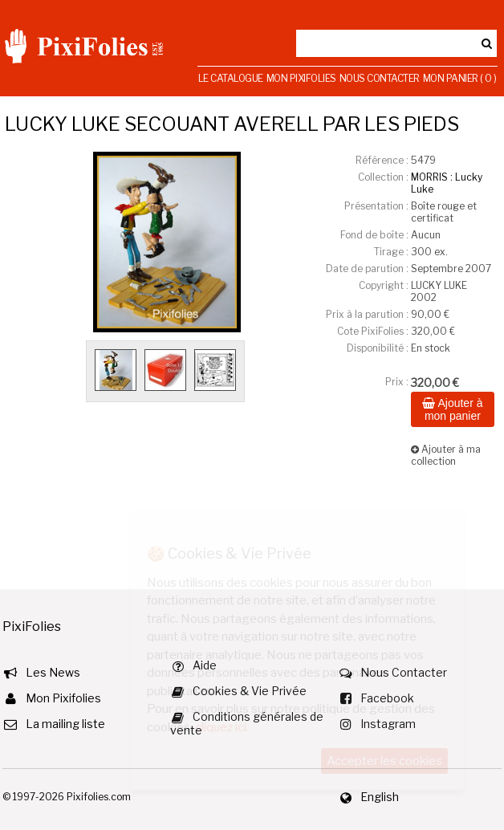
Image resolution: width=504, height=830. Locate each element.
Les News (53, 672)
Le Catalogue (231, 78)
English (380, 797)
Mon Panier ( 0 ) (460, 78)
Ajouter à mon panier (452, 409)
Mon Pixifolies (301, 78)
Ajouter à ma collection (446, 455)
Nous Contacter (380, 78)
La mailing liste (65, 724)
